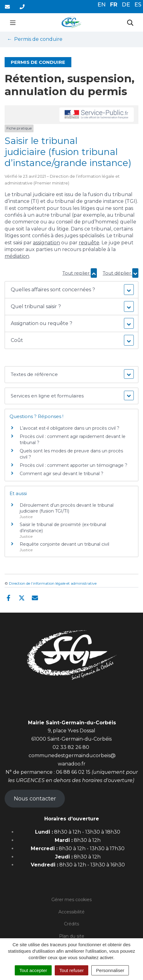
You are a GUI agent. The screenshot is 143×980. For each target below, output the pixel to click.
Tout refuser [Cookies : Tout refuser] (71, 970)
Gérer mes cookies (71, 900)
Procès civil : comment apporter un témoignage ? (73, 465)
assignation (46, 243)
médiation (17, 256)
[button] (71, 290)
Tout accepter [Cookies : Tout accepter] (33, 970)
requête (89, 243)
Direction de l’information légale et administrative (53, 583)
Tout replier (80, 273)
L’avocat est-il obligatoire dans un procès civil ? (70, 428)
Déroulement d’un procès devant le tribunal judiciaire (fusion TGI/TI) (67, 508)
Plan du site (72, 936)
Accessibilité (71, 912)
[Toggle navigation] (13, 22)
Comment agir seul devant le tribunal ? (62, 474)
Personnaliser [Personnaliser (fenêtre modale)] (110, 970)
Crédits (71, 924)
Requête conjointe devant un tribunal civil (64, 544)
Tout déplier (121, 273)
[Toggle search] (130, 22)
